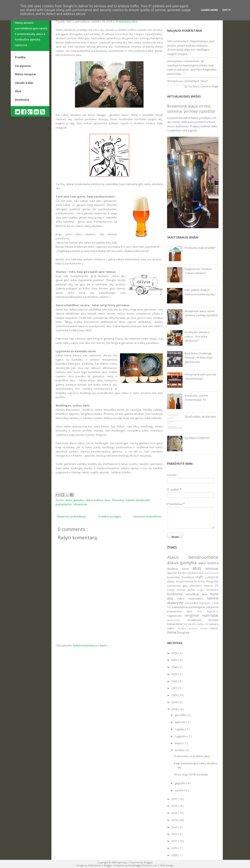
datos (171, 581)
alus (108, 500)
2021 (175, 688)
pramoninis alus (182, 611)
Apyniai (172, 573)
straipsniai (80, 504)
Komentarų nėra (127, 21)
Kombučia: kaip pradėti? (200, 248)
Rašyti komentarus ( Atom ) (90, 645)
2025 (175, 660)
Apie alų (122, 862)
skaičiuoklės (177, 620)
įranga (172, 590)
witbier (214, 628)
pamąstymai (64, 504)
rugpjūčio (181, 736)
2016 (175, 806)
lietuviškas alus (198, 594)
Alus (18, 91)
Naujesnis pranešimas (71, 516)
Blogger (148, 862)
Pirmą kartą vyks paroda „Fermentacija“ (200, 376)
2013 (175, 827)
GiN (169, 41)
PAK (170, 607)
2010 (175, 848)
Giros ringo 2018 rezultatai (191, 774)
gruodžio (181, 715)
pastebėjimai (197, 607)
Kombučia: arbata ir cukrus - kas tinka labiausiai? (197, 336)
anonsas (212, 568)
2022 (175, 681)
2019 (175, 702)
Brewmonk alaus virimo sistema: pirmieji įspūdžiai (191, 109)
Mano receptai (25, 74)
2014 (175, 820)
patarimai (212, 607)
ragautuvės (176, 616)
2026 (175, 653)
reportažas (210, 615)
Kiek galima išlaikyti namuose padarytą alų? (200, 292)
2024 (175, 667)
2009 (175, 855)
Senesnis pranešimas (148, 516)
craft (200, 577)
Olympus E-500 (209, 603)
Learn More (210, 10)
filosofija (118, 500)
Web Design (167, 865)
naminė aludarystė (138, 500)
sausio (180, 790)
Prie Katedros (208, 611)
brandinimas (212, 573)
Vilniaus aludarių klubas (194, 628)
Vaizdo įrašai (24, 83)
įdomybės (197, 586)
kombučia (213, 590)
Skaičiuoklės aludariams (200, 417)
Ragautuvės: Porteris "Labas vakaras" (198, 271)
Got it (226, 10)
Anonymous (175, 61)
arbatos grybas (188, 573)
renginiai (193, 615)
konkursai (176, 594)
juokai (192, 590)
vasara (214, 624)
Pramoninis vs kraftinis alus (192, 756)
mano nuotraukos (192, 598)
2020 (175, 695)
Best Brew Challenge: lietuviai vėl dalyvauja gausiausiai (199, 358)
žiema (172, 632)
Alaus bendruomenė (193, 557)
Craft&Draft (211, 577)
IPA (217, 586)
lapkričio (181, 722)
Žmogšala (183, 633)
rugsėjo (180, 729)
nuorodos (192, 603)
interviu (209, 586)
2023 (175, 674)
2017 (175, 799)
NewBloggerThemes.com (143, 865)
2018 (175, 709)
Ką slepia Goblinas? (197, 438)
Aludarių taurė (180, 569)
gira (186, 586)
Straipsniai (23, 66)
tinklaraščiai (175, 624)
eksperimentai (185, 581)
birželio (180, 750)
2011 (175, 841)
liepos (179, 743)
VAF (186, 624)
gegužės (180, 783)
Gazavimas (175, 586)
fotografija (212, 581)
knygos (202, 590)
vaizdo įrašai (196, 624)
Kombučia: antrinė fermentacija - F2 (196, 398)
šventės (213, 620)
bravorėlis (174, 577)
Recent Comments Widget (206, 87)
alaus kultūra (95, 500)
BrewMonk (189, 577)
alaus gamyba (75, 500)
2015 (175, 813)
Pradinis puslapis (110, 516)
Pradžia (20, 57)
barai (201, 573)
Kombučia (22, 100)
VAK (207, 624)
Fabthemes (95, 865)
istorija (182, 590)
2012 (175, 834)
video (172, 628)
